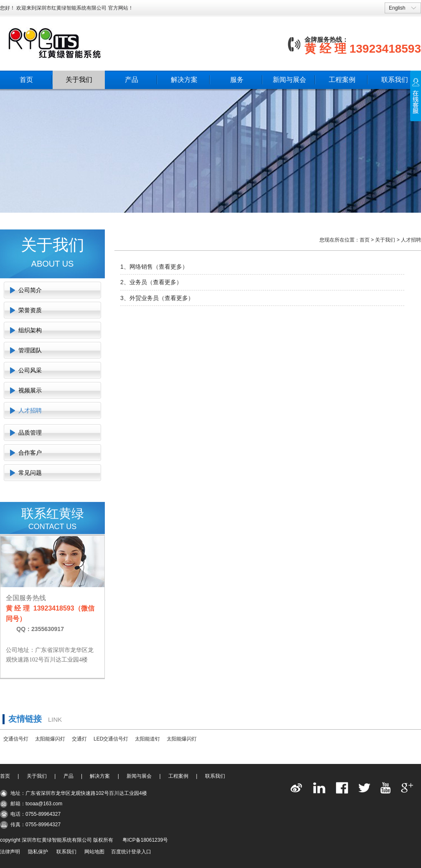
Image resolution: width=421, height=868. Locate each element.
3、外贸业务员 (139, 298)
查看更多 (170, 267)
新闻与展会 (289, 80)
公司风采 (30, 370)
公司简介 (30, 290)
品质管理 (30, 433)
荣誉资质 (30, 310)
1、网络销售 (137, 267)
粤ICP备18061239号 (145, 840)
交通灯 (79, 739)
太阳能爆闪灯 (50, 739)
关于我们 (79, 80)
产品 (132, 80)
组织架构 (30, 330)
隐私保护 (38, 852)
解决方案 (184, 80)
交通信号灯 (16, 739)
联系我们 (395, 80)
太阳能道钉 (147, 739)
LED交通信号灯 (111, 739)
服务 (237, 80)
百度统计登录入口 (131, 852)
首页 (26, 80)
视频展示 (30, 390)
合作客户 (30, 453)
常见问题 (30, 473)
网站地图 (94, 852)
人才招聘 (30, 410)
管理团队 (30, 350)
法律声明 (10, 852)
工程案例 (342, 80)
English (397, 8)
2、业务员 (134, 282)
